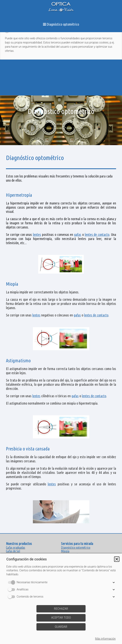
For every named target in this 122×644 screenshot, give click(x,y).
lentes (37, 234)
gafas (78, 234)
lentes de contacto (97, 234)
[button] (117, 559)
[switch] (12, 582)
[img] (61, 120)
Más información (105, 639)
